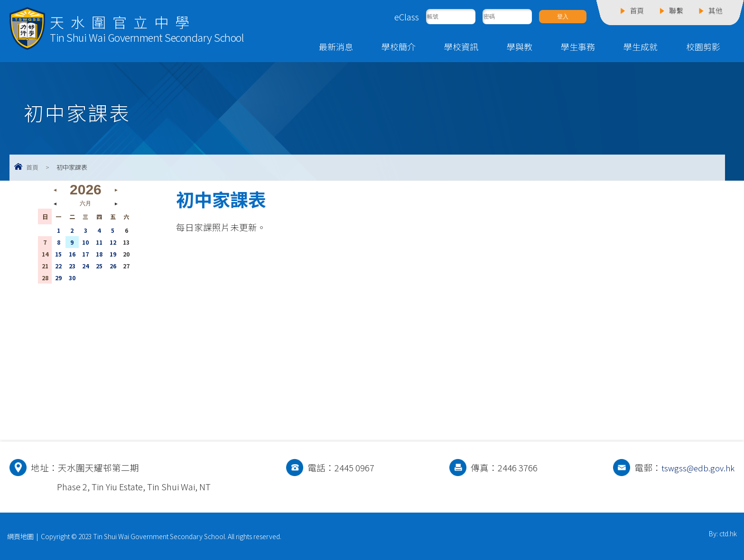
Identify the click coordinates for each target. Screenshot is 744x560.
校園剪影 (703, 46)
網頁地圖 (20, 536)
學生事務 (578, 46)
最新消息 (336, 46)
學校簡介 (399, 46)
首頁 (32, 167)
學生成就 (641, 46)
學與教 (520, 46)
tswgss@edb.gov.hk (696, 468)
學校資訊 (461, 46)
